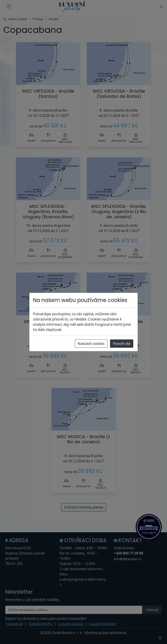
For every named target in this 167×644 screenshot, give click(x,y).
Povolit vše (122, 344)
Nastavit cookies (91, 344)
